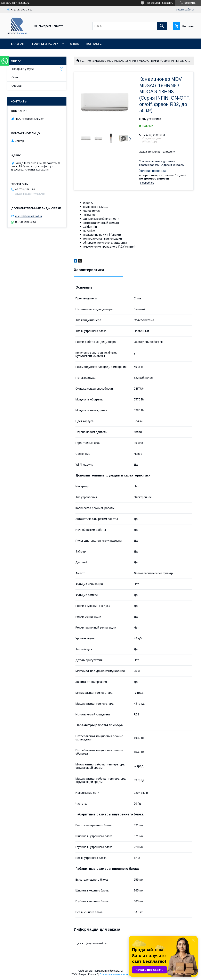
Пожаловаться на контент (115, 974)
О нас (74, 44)
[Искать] (162, 26)
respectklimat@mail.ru (29, 216)
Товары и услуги (45, 44)
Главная (18, 44)
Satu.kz (118, 971)
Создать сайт (9, 3)
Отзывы (17, 86)
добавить (167, 3)
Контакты (94, 44)
